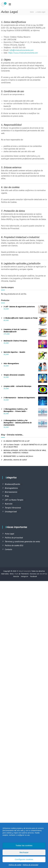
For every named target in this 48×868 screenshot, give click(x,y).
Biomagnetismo (11, 488)
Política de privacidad (30, 865)
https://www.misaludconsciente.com (23, 53)
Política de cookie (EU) (14, 546)
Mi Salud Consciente (24, 571)
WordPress (43, 574)
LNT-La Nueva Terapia (14, 500)
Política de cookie (15, 865)
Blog (7, 496)
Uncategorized (11, 512)
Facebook (33, 576)
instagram (25, 576)
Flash (16, 574)
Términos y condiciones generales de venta (22, 542)
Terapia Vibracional (13, 508)
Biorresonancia (11, 492)
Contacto (8, 549)
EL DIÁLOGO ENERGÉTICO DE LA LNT (17, 441)
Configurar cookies (24, 859)
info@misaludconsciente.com (22, 50)
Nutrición (9, 504)
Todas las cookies (24, 845)
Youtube (16, 576)
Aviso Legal (10, 534)
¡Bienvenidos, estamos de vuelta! (15, 460)
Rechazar (24, 852)
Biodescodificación (12, 484)
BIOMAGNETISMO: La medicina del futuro (18, 456)
